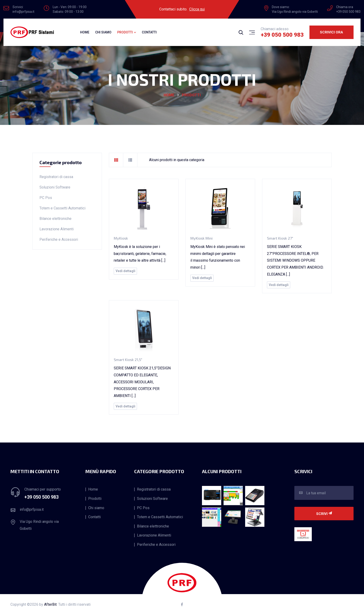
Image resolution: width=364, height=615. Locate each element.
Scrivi (324, 514)
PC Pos (46, 198)
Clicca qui (197, 9)
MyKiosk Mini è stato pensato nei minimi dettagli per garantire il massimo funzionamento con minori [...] (218, 257)
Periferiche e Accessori (59, 239)
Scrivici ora (331, 32)
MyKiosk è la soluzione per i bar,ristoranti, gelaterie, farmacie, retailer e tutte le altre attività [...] (140, 254)
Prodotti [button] (125, 32)
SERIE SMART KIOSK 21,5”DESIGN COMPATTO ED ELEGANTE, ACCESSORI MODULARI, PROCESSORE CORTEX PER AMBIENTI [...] (142, 382)
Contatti (149, 32)
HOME (169, 95)
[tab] (116, 160)
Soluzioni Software (55, 187)
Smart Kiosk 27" (280, 238)
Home (85, 32)
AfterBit (50, 604)
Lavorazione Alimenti (57, 229)
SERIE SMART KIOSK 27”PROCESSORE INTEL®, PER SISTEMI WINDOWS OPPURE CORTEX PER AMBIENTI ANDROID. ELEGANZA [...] (295, 260)
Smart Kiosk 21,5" (128, 360)
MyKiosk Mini (201, 238)
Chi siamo (103, 32)
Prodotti (191, 95)
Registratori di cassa (56, 177)
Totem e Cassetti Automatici (62, 208)
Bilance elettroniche (55, 219)
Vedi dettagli (125, 271)
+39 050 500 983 (282, 35)
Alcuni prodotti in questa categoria (177, 160)
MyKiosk (121, 238)
